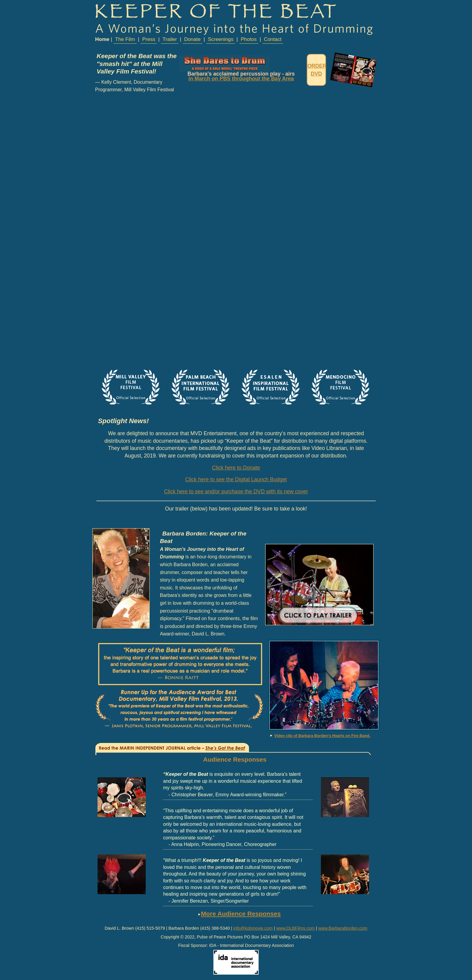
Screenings (221, 39)
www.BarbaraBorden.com (343, 928)
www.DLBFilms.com (295, 928)
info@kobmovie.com (253, 928)
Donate (193, 39)
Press (149, 39)
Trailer (170, 39)
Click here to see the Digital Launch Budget (236, 479)
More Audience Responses (241, 914)
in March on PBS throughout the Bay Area (241, 79)
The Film (125, 39)
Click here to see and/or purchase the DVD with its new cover (236, 492)
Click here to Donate (236, 468)
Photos (249, 39)
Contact (273, 39)
